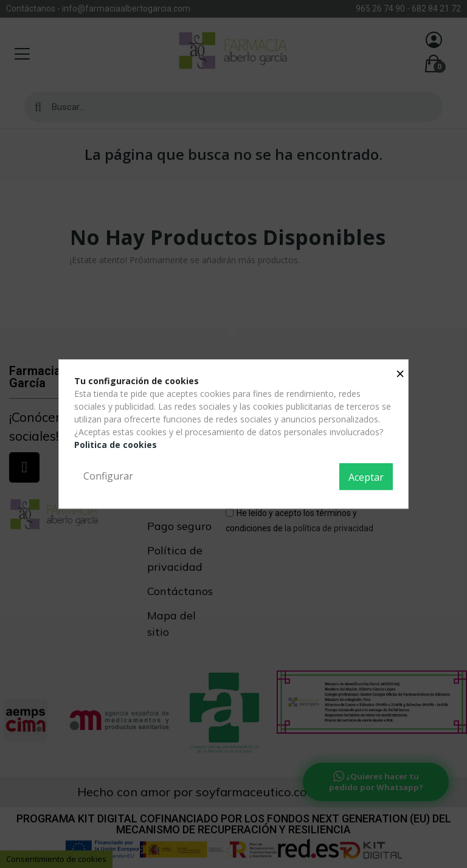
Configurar (108, 476)
